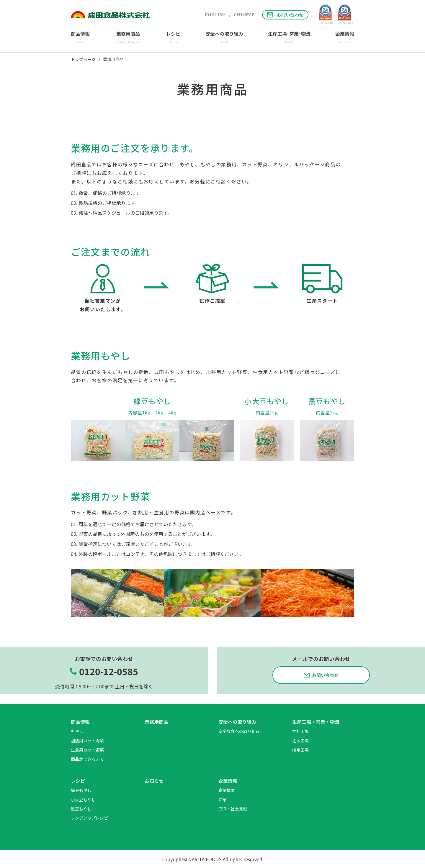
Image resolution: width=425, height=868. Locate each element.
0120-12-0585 (109, 671)
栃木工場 (300, 741)
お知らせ (154, 781)
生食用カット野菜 (87, 750)
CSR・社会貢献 (233, 809)
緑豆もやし (81, 790)
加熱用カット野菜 (87, 741)
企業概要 (227, 790)
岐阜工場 (300, 750)
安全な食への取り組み (239, 731)
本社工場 (300, 731)
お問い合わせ (285, 15)
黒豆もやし (81, 809)
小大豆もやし (83, 800)
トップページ (83, 60)
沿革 (223, 800)
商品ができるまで (87, 759)
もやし (77, 731)
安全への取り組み (237, 722)
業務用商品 (156, 722)
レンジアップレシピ (89, 818)
